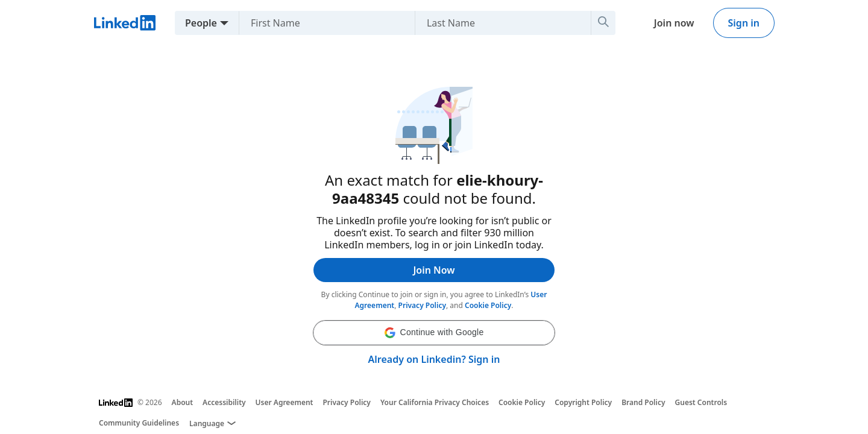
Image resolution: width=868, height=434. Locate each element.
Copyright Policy (583, 402)
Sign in (744, 23)
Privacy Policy (422, 305)
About (183, 402)
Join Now (434, 270)
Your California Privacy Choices (435, 402)
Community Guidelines (139, 423)
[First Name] (322, 23)
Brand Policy (643, 402)
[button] (434, 333)
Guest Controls (701, 402)
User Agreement (285, 402)
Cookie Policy (488, 305)
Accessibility (224, 402)
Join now (674, 23)
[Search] (603, 23)
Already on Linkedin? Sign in (434, 359)
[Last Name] (498, 23)
